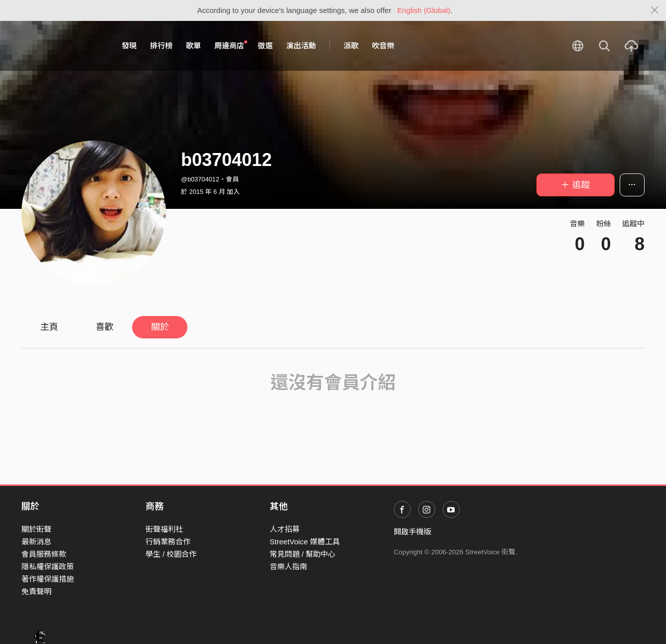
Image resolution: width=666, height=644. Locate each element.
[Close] (655, 10)
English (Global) (424, 10)
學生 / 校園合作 (171, 554)
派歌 (351, 46)
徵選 (265, 46)
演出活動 (301, 46)
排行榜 (161, 46)
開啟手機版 (413, 532)
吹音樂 (383, 46)
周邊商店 (231, 45)
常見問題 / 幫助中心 (303, 554)
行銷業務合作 (168, 542)
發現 (129, 46)
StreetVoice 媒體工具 (305, 542)
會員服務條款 (44, 554)
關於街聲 (36, 529)
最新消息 (36, 542)
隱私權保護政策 (48, 566)
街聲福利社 (164, 529)
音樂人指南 (288, 566)
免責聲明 (36, 591)
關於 (160, 327)
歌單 (193, 46)
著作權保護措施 (48, 579)
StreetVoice (63, 46)
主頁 (49, 327)
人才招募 (285, 529)
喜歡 (105, 327)
